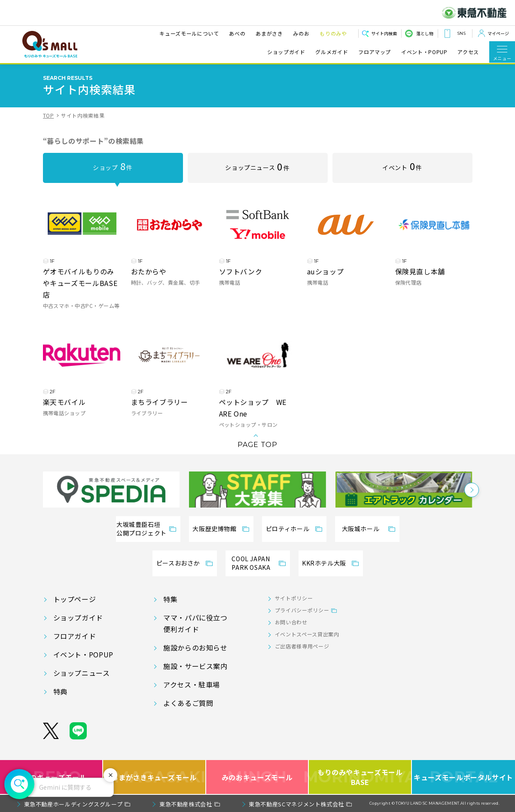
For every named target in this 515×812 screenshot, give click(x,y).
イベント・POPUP (424, 52)
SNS (461, 33)
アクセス (468, 52)
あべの (237, 33)
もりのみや (333, 33)
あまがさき (269, 33)
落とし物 (425, 33)
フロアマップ (375, 52)
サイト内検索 (384, 33)
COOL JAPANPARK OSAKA (251, 563)
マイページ (498, 33)
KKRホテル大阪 (324, 563)
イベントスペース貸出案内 (307, 634)
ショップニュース (257, 166)
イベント (402, 166)
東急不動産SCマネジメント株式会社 (296, 804)
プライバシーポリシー (302, 610)
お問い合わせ (291, 622)
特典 (60, 691)
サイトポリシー (294, 598)
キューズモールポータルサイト (463, 777)
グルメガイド (332, 52)
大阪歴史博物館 (214, 529)
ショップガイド (286, 52)
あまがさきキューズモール (155, 777)
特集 (170, 599)
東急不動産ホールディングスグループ (73, 804)
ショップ (113, 166)
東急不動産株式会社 (186, 804)
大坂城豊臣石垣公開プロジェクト (142, 529)
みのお (301, 33)
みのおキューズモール (257, 777)
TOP (49, 115)
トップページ (75, 599)
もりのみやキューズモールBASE (360, 777)
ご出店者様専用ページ (302, 646)
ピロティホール (288, 529)
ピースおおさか (178, 563)
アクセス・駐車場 (192, 684)
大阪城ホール (361, 529)
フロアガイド (75, 636)
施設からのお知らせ (195, 648)
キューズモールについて (189, 33)
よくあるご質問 (188, 703)
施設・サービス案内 (195, 666)
